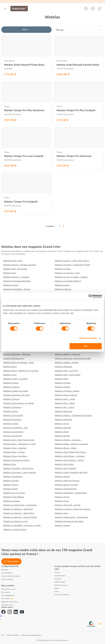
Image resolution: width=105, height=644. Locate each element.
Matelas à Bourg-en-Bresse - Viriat (19, 362)
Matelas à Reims (62, 432)
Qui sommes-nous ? (9, 589)
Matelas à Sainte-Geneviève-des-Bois (71, 472)
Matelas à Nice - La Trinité (66, 371)
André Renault (60, 576)
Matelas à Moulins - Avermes (67, 354)
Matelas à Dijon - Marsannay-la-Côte (19, 444)
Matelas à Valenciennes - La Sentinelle (71, 517)
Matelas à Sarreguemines (66, 489)
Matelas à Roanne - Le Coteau (68, 440)
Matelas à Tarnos (62, 497)
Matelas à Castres (11, 383)
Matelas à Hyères (11, 485)
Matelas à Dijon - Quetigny (15, 448)
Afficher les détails (88, 338)
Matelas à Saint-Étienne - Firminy (69, 460)
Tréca (56, 591)
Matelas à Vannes (62, 525)
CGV (3, 635)
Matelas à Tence (62, 501)
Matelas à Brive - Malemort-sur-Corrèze (21, 371)
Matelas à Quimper (63, 428)
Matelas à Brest (10, 366)
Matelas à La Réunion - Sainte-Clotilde (20, 517)
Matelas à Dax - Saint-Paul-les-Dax (19, 440)
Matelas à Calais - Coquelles (15, 379)
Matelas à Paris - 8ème (65, 403)
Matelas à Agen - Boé (13, 261)
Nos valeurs (6, 592)
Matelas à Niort (62, 379)
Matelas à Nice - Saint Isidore (68, 375)
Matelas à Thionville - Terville (68, 505)
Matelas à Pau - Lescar (65, 407)
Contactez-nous (7, 605)
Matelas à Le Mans (63, 269)
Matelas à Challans (11, 387)
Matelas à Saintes (62, 476)
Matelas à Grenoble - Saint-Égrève (18, 468)
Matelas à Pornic (62, 423)
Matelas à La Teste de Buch (15, 529)
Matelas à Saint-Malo (64, 464)
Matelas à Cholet (11, 411)
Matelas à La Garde (12, 501)
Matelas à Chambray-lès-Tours (17, 395)
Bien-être (5, 570)
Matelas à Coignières (12, 419)
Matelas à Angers (11, 285)
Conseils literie (7, 573)
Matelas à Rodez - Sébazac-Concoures (71, 444)
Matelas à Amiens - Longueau (16, 277)
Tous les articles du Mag (10, 576)
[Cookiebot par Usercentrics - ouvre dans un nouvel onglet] (90, 296)
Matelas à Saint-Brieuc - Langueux (70, 456)
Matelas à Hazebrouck (13, 476)
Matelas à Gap (9, 464)
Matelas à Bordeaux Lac (14, 358)
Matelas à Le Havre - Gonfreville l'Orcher (73, 265)
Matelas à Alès (10, 273)
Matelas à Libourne (63, 289)
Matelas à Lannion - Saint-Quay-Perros (72, 261)
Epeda (57, 588)
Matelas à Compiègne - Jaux (15, 428)
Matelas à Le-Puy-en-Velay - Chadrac (71, 277)
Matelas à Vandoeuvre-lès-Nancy (69, 521)
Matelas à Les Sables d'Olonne (68, 281)
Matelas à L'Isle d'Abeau (14, 497)
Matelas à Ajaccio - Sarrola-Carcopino (20, 265)
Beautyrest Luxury (61, 585)
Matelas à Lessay (62, 285)
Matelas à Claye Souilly (13, 415)
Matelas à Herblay (11, 481)
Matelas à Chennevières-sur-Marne (19, 403)
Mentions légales (13, 635)
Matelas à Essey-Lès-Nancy (15, 456)
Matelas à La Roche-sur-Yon (15, 521)
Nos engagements (8, 595)
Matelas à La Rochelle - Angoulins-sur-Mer (22, 525)
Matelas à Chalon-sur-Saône (16, 391)
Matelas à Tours (62, 513)
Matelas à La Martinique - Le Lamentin (20, 505)
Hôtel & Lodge (60, 582)
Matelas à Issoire (10, 489)
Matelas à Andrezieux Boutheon (17, 281)
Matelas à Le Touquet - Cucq (67, 273)
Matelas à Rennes (62, 436)
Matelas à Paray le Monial (66, 395)
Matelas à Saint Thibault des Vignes (70, 452)
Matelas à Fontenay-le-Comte (16, 460)
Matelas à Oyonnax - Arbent (67, 391)
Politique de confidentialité (31, 635)
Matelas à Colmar (11, 423)
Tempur (57, 572)
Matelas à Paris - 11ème (65, 399)
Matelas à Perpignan (64, 411)
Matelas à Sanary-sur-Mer (66, 485)
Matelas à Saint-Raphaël (65, 468)
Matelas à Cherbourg (12, 407)
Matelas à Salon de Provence (67, 481)
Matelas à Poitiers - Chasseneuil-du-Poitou (73, 415)
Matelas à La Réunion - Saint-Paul (18, 509)
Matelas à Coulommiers (13, 432)
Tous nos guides (7, 579)
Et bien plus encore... (62, 594)
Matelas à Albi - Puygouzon (15, 269)
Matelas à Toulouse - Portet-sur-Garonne (73, 509)
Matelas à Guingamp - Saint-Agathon (20, 472)
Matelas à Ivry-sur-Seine (14, 493)
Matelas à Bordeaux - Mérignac (17, 354)
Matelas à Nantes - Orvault (67, 362)
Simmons (58, 579)
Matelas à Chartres (11, 399)
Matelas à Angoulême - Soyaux (17, 289)
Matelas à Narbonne (64, 366)
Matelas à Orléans (63, 387)
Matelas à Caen (10, 375)
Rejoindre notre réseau (10, 602)
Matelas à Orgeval (63, 383)
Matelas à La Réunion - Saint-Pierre (19, 513)
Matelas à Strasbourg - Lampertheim (71, 493)
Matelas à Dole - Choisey (14, 452)
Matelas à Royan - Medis (66, 448)
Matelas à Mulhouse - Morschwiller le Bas (73, 358)
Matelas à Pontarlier (64, 419)
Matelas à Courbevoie (13, 436)
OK (86, 346)
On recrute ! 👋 (7, 598)
